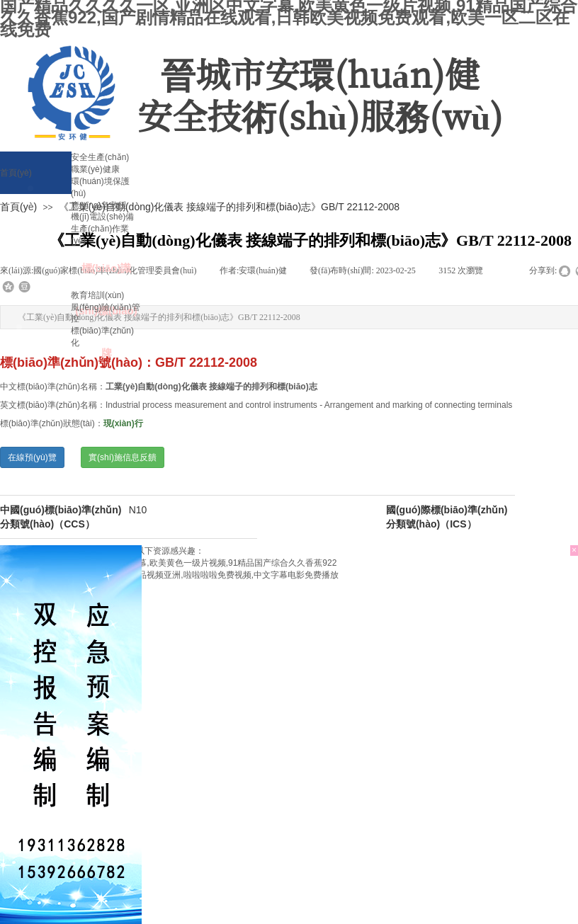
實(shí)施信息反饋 (123, 457)
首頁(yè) (18, 207)
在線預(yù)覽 (32, 457)
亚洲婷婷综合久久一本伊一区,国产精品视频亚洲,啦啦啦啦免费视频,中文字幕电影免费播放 (169, 575)
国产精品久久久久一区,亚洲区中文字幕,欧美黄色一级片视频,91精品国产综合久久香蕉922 (168, 563)
